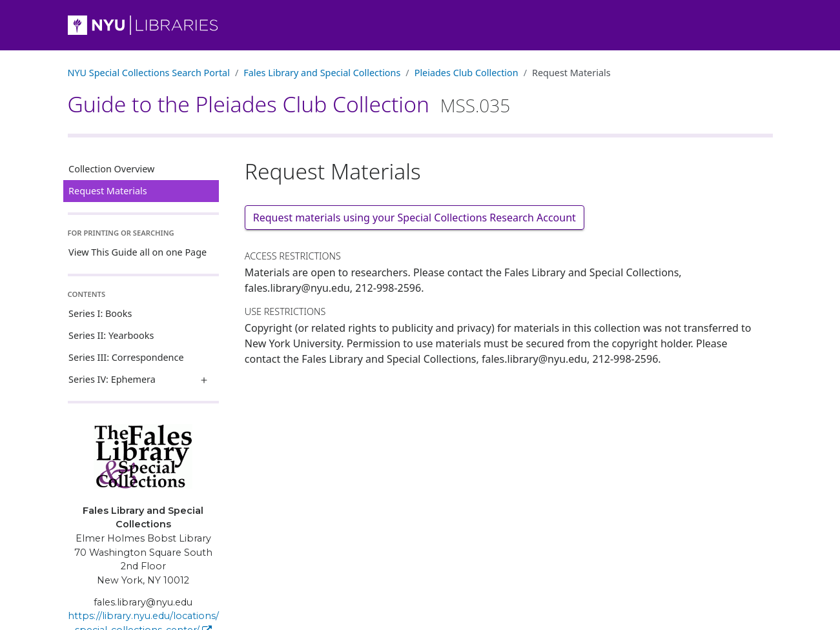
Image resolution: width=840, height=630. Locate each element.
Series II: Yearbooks (111, 335)
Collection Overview (111, 169)
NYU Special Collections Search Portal (149, 73)
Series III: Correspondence (126, 357)
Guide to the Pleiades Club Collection (289, 104)
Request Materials (108, 191)
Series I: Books (100, 313)
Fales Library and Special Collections (322, 73)
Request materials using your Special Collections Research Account (415, 218)
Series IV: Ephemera (112, 379)
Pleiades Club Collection (466, 73)
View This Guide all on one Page (138, 252)
